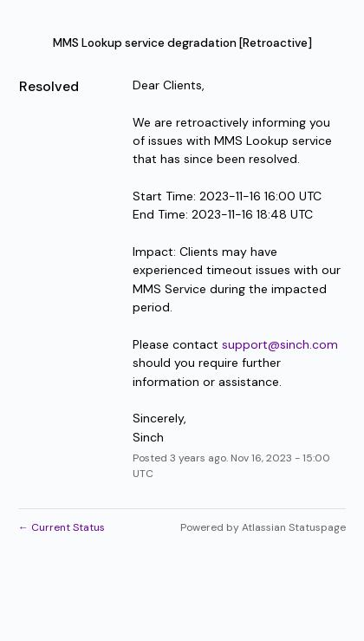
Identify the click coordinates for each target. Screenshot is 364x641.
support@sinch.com (280, 344)
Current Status (62, 527)
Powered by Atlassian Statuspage (263, 527)
